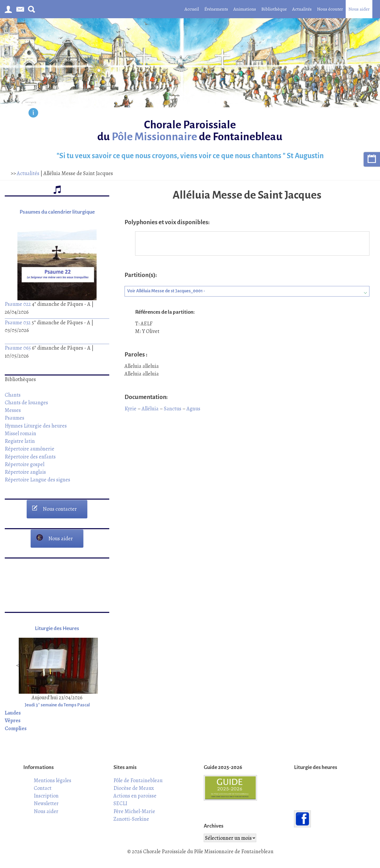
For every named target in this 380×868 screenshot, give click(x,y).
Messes (13, 410)
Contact (43, 788)
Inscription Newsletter (46, 799)
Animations (245, 9)
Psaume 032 (18, 322)
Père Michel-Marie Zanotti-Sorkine (134, 815)
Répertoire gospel (25, 464)
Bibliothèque (274, 9)
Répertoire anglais (25, 472)
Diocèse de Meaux (134, 788)
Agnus (193, 409)
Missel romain (20, 433)
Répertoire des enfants (30, 457)
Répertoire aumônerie (30, 449)
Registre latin (20, 441)
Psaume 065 (18, 348)
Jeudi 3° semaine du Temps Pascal (57, 705)
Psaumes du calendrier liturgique (57, 212)
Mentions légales (53, 780)
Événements (216, 9)
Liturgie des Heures (57, 628)
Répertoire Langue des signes (37, 480)
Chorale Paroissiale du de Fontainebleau (190, 131)
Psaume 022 (18, 304)
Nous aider (359, 9)
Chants (13, 395)
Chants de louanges (26, 402)
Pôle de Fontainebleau (138, 780)
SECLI (120, 803)
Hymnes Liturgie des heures (36, 426)
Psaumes (15, 418)
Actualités (302, 9)
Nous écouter (330, 9)
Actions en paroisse (135, 796)
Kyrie (130, 409)
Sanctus (173, 409)
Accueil (192, 9)
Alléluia (150, 409)
